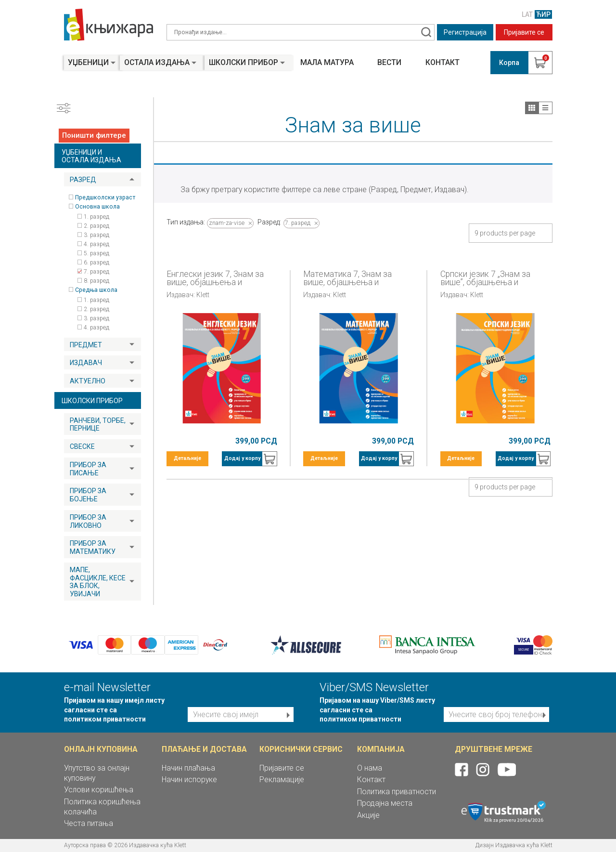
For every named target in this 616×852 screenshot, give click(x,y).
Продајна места (385, 803)
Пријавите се (524, 32)
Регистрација (465, 32)
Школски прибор (244, 62)
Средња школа (96, 290)
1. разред (96, 217)
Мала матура (327, 63)
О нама (370, 768)
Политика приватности (397, 792)
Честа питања (89, 823)
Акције (368, 815)
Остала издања (157, 62)
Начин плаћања (188, 768)
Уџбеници (88, 62)
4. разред (96, 244)
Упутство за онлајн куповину (97, 773)
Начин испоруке (189, 780)
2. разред (96, 226)
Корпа (509, 63)
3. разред (96, 235)
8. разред (96, 281)
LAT (527, 14)
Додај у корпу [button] (242, 458)
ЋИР (543, 14)
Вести (389, 63)
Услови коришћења (99, 790)
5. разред (96, 253)
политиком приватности (105, 719)
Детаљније (187, 458)
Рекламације (282, 780)
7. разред (96, 272)
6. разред (96, 262)
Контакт (443, 63)
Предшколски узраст (105, 197)
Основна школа (97, 207)
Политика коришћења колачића (102, 807)
